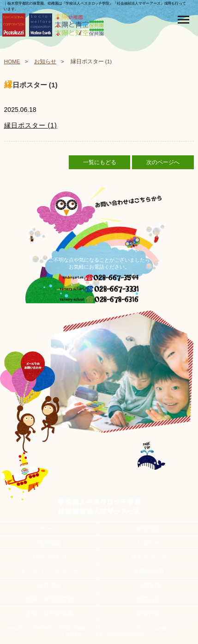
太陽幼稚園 (148, 571)
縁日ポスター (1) (31, 125)
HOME (12, 61)
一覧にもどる (100, 162)
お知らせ (45, 61)
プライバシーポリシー (49, 571)
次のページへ (163, 162)
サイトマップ (149, 557)
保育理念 (149, 529)
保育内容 (49, 585)
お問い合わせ (49, 557)
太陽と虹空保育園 (49, 613)
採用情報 (49, 543)
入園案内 (149, 585)
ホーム (49, 529)
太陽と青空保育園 (49, 599)
